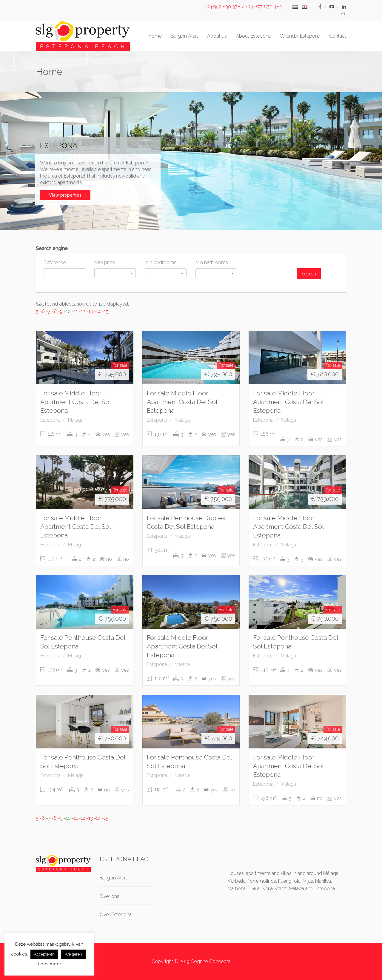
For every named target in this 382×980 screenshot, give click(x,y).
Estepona (50, 420)
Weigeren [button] (73, 954)
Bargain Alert (184, 36)
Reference (55, 262)
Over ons (110, 896)
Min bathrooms (212, 262)
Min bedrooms (161, 262)
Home (155, 36)
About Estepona (253, 36)
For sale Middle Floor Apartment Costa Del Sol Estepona (76, 402)
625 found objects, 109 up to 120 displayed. (82, 304)
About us (217, 36)
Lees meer (49, 964)
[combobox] (115, 273)
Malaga (76, 420)
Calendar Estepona (300, 36)
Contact (338, 36)
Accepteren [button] (44, 954)
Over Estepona (116, 914)
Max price (105, 262)
